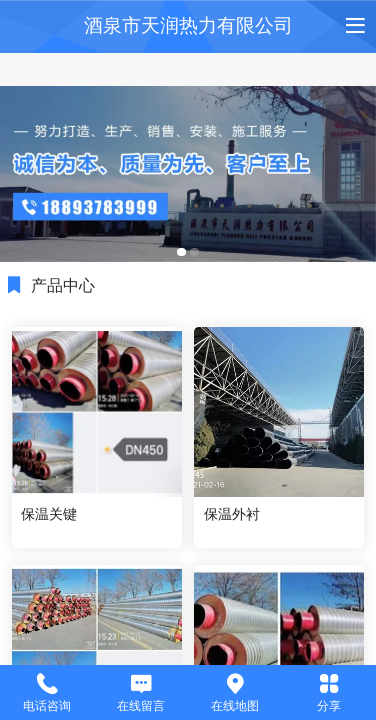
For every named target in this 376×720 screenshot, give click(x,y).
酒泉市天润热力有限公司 (188, 25)
